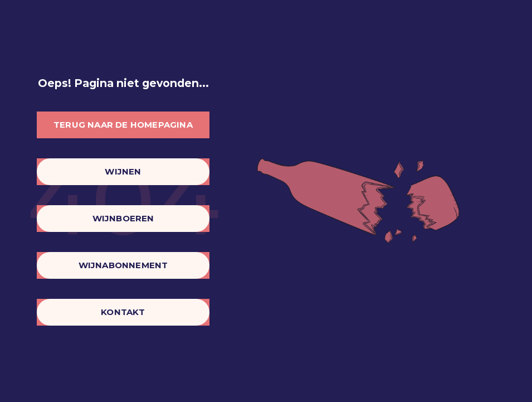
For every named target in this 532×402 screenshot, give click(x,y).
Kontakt (123, 312)
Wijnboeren (123, 218)
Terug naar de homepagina (123, 125)
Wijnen (123, 171)
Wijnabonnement (123, 265)
